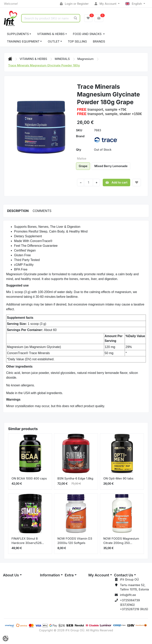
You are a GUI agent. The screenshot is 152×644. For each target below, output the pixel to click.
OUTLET (54, 41)
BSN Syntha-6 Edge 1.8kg (75, 478)
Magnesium (86, 59)
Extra (69, 575)
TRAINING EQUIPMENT (23, 41)
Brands (99, 41)
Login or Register (74, 4)
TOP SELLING (77, 41)
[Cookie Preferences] (6, 638)
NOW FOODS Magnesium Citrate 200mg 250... (121, 541)
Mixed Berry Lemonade (111, 166)
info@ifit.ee (128, 595)
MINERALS (63, 59)
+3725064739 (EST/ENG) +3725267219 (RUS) (134, 605)
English (134, 4)
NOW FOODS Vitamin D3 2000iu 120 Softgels (75, 541)
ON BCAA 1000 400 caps (29, 478)
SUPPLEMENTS (18, 34)
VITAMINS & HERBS (51, 34)
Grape (83, 166)
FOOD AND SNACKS (88, 34)
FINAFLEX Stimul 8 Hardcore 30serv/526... (28, 541)
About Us (11, 575)
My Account (106, 4)
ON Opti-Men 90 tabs (118, 478)
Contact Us (124, 575)
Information (50, 575)
